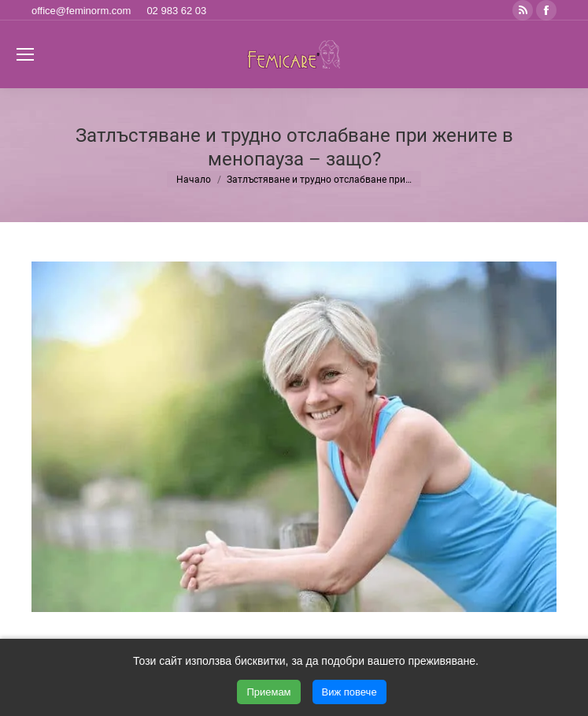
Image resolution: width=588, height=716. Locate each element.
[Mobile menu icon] (25, 54)
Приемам (268, 692)
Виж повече (349, 692)
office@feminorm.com (81, 11)
